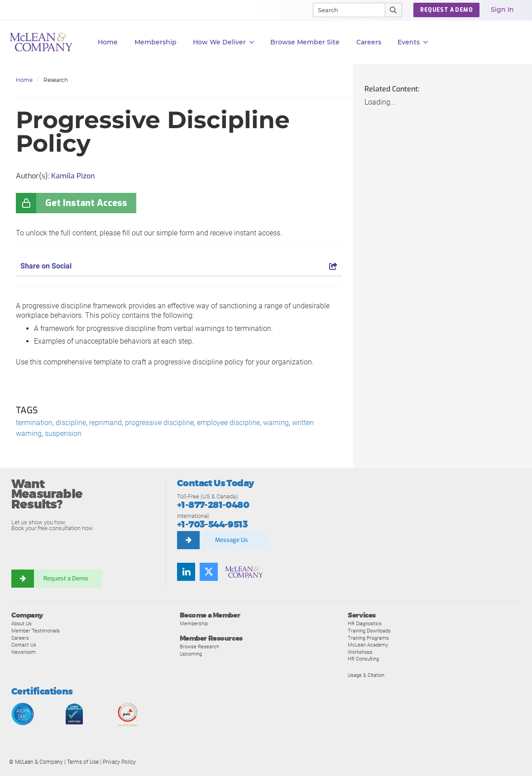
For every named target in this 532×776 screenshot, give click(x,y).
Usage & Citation (366, 675)
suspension (63, 434)
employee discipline (228, 423)
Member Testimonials (36, 631)
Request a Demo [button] (446, 10)
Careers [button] (369, 42)
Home (108, 42)
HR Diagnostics (365, 623)
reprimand (105, 423)
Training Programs (368, 638)
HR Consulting (363, 659)
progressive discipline (159, 423)
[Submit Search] (394, 10)
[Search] (345, 10)
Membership (156, 42)
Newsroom (24, 652)
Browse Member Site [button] (305, 42)
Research (56, 80)
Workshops (360, 652)
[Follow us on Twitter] (209, 572)
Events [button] (413, 42)
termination (34, 423)
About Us (22, 623)
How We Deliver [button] (223, 42)
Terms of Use (83, 762)
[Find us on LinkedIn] (186, 572)
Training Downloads (369, 631)
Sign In (502, 10)
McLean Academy (368, 645)
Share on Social (179, 266)
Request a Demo (66, 578)
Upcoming (191, 654)
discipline (71, 423)
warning (276, 423)
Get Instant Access (86, 203)
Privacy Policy (119, 762)
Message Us (232, 540)
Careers (20, 638)
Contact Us (24, 645)
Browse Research (199, 647)
